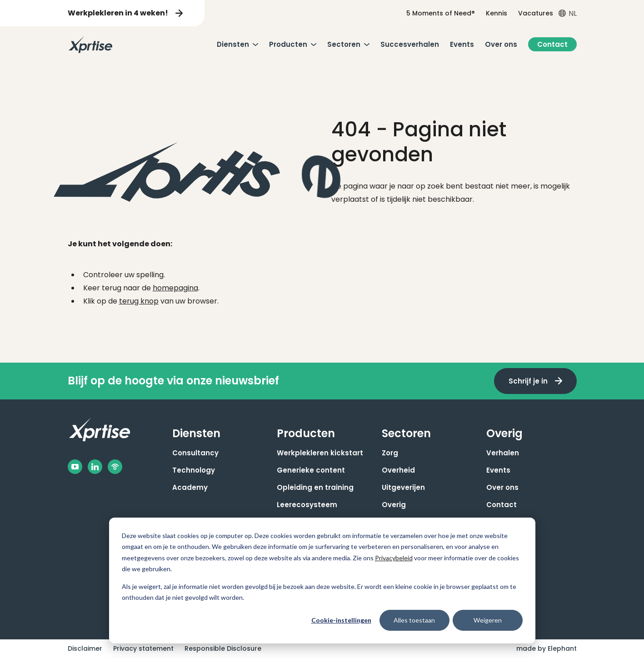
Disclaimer (85, 648)
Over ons (501, 44)
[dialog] (322, 581)
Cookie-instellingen (341, 620)
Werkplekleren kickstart (320, 453)
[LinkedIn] (95, 467)
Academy (190, 487)
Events (462, 44)
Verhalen (503, 453)
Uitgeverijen (403, 487)
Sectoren (344, 44)
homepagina (175, 288)
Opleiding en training (315, 487)
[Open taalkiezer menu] (568, 13)
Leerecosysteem (307, 505)
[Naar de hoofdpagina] (90, 45)
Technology (194, 470)
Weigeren (488, 620)
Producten (288, 44)
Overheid (398, 470)
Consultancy (195, 453)
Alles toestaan (414, 620)
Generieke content (311, 470)
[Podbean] (115, 467)
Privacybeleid (394, 558)
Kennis (497, 13)
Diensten (233, 44)
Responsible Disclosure (223, 648)
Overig (394, 505)
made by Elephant (547, 648)
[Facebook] (75, 467)
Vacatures (536, 13)
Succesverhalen (410, 44)
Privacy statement (143, 648)
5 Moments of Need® (441, 13)
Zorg (390, 453)
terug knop (139, 301)
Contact (552, 44)
